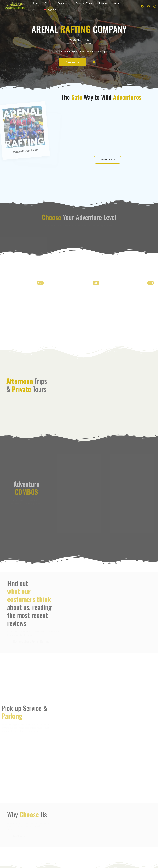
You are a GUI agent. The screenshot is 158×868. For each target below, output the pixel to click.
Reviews (103, 3)
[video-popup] (94, 62)
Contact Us (63, 3)
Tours (48, 3)
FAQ (34, 9)
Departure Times (84, 3)
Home (35, 3)
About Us (119, 3)
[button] (50, 10)
